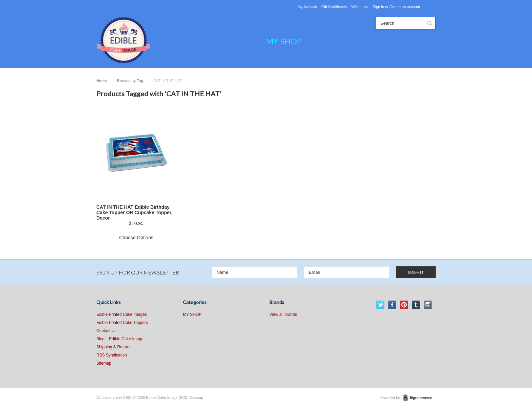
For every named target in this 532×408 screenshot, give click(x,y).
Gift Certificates (334, 7)
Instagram (428, 305)
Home (102, 81)
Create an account (405, 7)
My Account (307, 7)
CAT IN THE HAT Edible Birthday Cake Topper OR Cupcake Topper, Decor (134, 212)
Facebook (392, 305)
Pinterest (404, 305)
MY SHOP (284, 41)
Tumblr (416, 305)
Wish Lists (360, 7)
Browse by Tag (130, 81)
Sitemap (104, 363)
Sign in (378, 7)
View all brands (283, 314)
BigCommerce (420, 398)
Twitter (381, 305)
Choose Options (136, 238)
